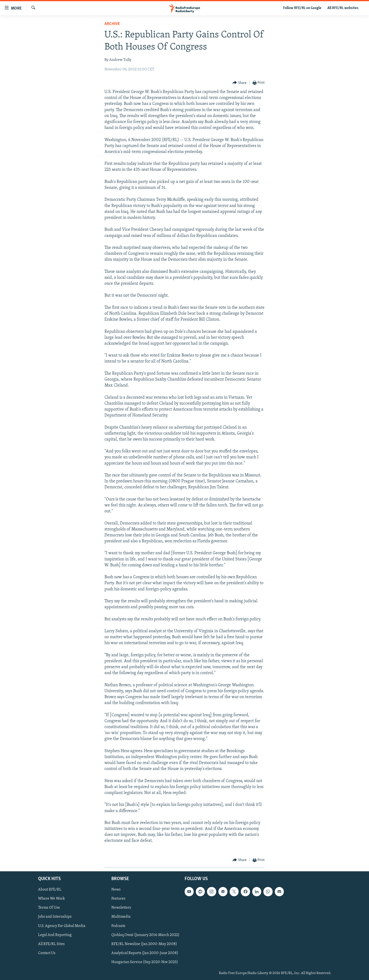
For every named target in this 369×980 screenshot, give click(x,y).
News (116, 890)
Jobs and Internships (55, 917)
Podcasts (118, 926)
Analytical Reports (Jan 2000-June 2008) (145, 953)
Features (118, 899)
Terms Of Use (49, 908)
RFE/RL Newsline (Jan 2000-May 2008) (144, 944)
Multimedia (121, 917)
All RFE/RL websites (343, 8)
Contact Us (47, 953)
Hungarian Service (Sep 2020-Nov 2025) (145, 962)
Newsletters (121, 908)
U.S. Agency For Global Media (62, 926)
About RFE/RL (50, 890)
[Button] (239, 83)
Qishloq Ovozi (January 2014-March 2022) (145, 935)
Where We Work (52, 899)
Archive (112, 24)
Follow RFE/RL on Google (302, 8)
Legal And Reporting (55, 935)
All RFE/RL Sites (51, 944)
